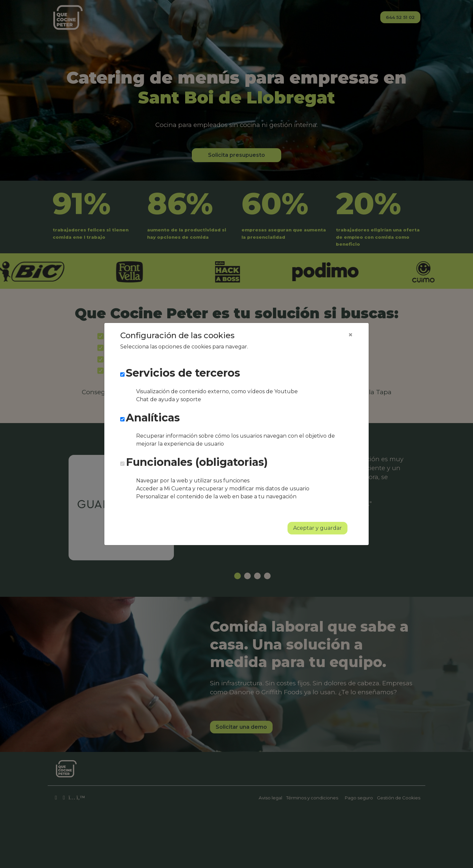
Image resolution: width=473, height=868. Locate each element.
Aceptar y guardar (317, 528)
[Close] (350, 335)
